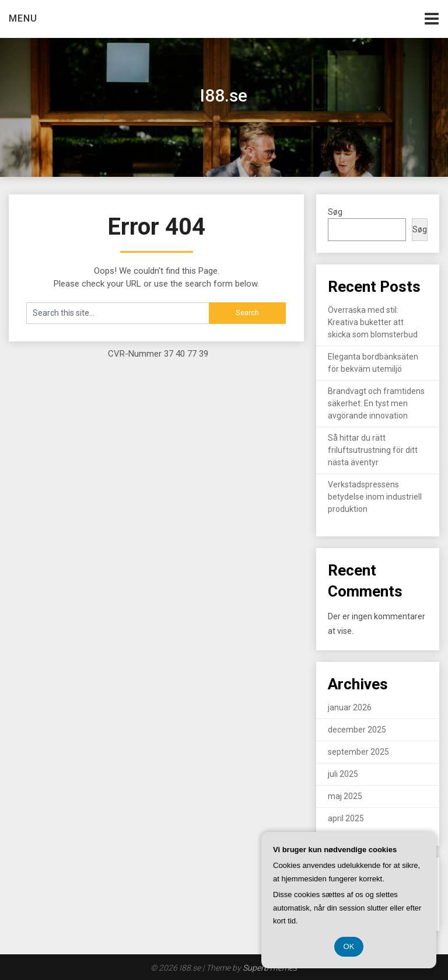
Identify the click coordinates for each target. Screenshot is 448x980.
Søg (335, 212)
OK (349, 946)
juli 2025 (343, 774)
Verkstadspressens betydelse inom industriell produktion (375, 497)
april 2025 (346, 818)
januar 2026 (350, 707)
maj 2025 (345, 796)
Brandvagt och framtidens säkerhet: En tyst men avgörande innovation (376, 403)
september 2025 (358, 752)
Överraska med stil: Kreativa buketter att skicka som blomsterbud (373, 322)
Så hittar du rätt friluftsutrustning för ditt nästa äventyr (373, 450)
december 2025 (357, 730)
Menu (23, 18)
